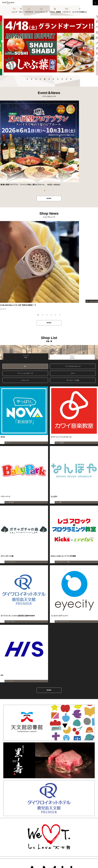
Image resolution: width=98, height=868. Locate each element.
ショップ (14, 12)
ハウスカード (66, 12)
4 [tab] (40, 79)
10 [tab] (67, 79)
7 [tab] (53, 79)
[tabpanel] (49, 45)
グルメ (21, 12)
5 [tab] (45, 79)
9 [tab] (62, 79)
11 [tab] (71, 79)
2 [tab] (32, 79)
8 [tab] (58, 79)
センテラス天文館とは (79, 12)
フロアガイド (29, 12)
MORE (49, 199)
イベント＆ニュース (41, 12)
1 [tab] (27, 79)
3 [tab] (36, 79)
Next (96, 41)
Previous (2, 41)
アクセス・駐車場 (55, 12)
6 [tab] (49, 79)
